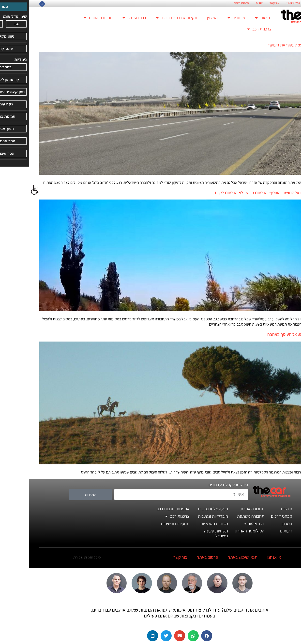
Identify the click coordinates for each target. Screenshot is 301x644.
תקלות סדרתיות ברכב (148, 18)
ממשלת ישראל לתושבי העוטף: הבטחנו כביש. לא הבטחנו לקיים (238, 193)
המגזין (183, 18)
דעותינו (257, 531)
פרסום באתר (212, 3)
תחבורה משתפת (222, 516)
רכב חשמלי (105, 18)
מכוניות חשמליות (185, 523)
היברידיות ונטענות (184, 516)
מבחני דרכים (253, 516)
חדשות (234, 18)
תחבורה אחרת (69, 18)
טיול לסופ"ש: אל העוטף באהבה (264, 334)
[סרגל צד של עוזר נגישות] (6, 190)
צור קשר (245, 3)
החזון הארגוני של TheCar (272, 3)
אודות (230, 3)
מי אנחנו (245, 557)
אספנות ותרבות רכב (144, 509)
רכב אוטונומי (225, 523)
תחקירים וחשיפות (146, 523)
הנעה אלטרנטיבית (184, 509)
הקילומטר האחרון (221, 531)
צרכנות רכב (230, 29)
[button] (178, 636)
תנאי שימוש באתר (214, 557)
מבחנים (207, 18)
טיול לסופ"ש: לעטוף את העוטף (265, 45)
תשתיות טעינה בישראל (187, 533)
